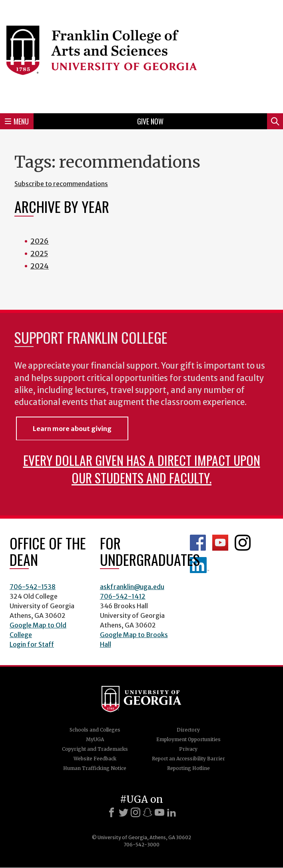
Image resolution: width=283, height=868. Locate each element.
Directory (188, 730)
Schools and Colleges (95, 730)
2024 (40, 266)
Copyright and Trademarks (95, 749)
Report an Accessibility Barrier (188, 759)
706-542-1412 (123, 596)
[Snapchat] (147, 812)
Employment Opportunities (188, 739)
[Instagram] (136, 812)
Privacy (188, 749)
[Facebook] (112, 812)
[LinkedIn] (171, 812)
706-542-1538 (33, 587)
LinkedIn (199, 565)
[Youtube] (159, 812)
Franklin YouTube (220, 543)
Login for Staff (32, 644)
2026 (40, 241)
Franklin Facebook (198, 543)
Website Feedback (95, 759)
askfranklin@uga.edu (132, 587)
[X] (124, 812)
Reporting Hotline (188, 768)
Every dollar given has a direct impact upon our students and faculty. (142, 469)
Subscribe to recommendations (61, 184)
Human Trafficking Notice (95, 768)
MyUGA (95, 739)
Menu (17, 121)
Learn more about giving (72, 429)
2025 (39, 254)
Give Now (150, 121)
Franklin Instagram (243, 543)
